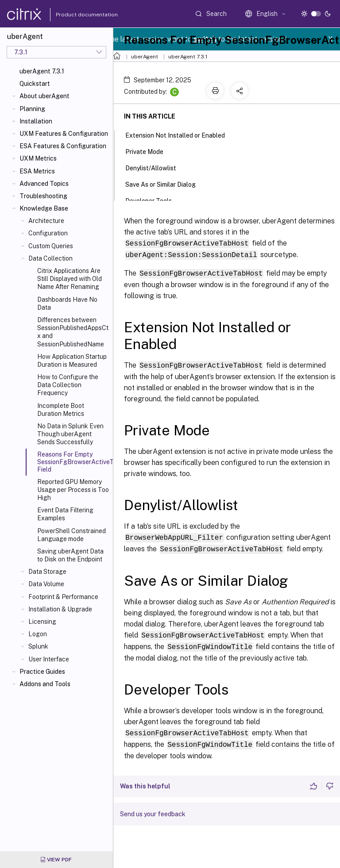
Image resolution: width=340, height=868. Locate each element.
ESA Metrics (37, 171)
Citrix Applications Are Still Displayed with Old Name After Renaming (70, 279)
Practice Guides (42, 672)
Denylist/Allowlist (156, 167)
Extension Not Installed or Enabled (180, 134)
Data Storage (47, 572)
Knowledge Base (44, 208)
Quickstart (35, 84)
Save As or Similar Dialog (165, 184)
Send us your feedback (153, 810)
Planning (32, 109)
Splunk (38, 646)
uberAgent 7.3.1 (42, 71)
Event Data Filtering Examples (65, 514)
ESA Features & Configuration (63, 146)
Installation (36, 121)
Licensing (42, 622)
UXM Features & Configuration (64, 134)
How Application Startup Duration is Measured (72, 361)
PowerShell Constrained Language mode (71, 535)
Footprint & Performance (63, 597)
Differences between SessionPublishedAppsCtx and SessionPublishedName (73, 332)
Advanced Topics (44, 184)
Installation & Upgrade (60, 609)
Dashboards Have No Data (67, 303)
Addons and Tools (45, 684)
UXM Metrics (38, 158)
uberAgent (145, 57)
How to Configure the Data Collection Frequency (68, 385)
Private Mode (149, 151)
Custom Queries (51, 246)
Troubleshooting (43, 196)
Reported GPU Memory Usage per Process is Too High (73, 490)
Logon (38, 634)
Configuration (48, 233)
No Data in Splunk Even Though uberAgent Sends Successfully (70, 434)
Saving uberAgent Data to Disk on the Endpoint (70, 555)
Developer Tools (153, 200)
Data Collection (50, 258)
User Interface (49, 659)
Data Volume (46, 584)
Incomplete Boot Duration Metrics (61, 410)
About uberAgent (44, 96)
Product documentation (76, 15)
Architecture (46, 221)
